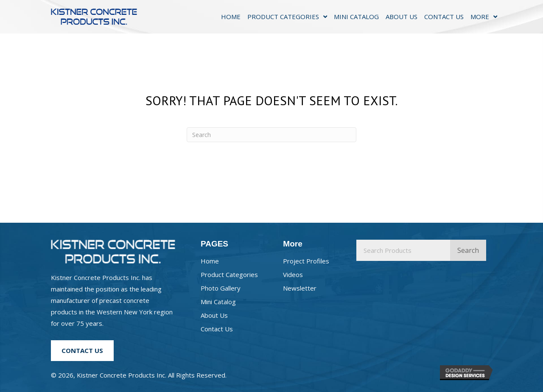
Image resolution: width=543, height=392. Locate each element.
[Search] (271, 135)
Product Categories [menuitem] (229, 274)
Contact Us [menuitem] (217, 329)
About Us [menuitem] (214, 315)
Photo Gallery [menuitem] (221, 288)
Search (468, 250)
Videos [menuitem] (293, 274)
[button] (82, 350)
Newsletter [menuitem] (300, 288)
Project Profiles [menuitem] (306, 261)
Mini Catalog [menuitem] (218, 302)
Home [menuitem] (210, 261)
